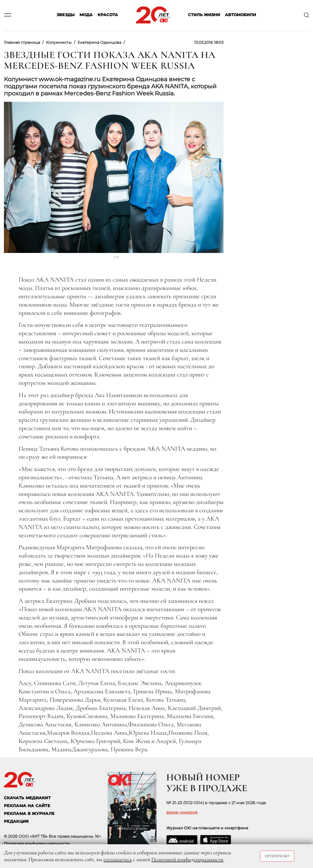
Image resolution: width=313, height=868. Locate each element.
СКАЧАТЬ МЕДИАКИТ (27, 798)
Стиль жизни (204, 15)
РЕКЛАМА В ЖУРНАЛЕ (29, 814)
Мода (86, 15)
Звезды (66, 15)
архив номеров (182, 812)
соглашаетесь (118, 859)
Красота (108, 15)
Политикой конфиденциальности (187, 859)
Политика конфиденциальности (37, 844)
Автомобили (240, 15)
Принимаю (277, 856)
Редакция (16, 821)
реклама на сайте (27, 806)
